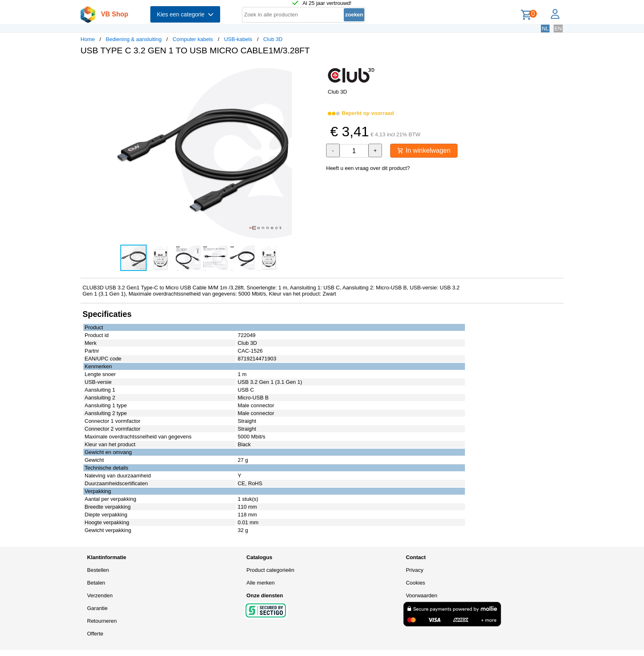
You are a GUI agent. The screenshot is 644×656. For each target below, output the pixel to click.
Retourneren (102, 621)
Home (88, 39)
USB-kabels (238, 39)
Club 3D (273, 39)
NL (545, 29)
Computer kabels (193, 39)
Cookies (415, 583)
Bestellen (98, 570)
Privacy (415, 570)
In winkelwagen (424, 150)
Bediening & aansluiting (134, 39)
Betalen (96, 583)
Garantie (97, 608)
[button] (315, 70)
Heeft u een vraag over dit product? (368, 168)
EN (558, 29)
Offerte (95, 634)
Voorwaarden (422, 595)
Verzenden (100, 595)
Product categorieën (270, 570)
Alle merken (261, 583)
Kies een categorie (185, 14)
